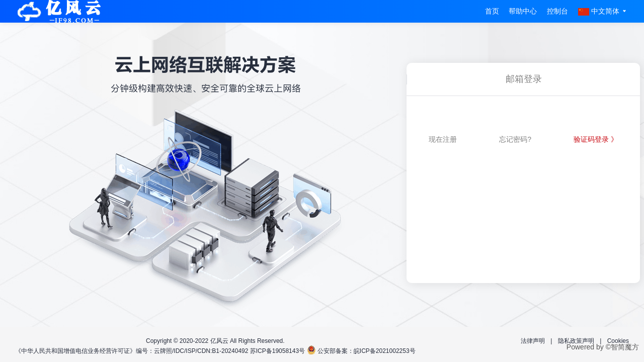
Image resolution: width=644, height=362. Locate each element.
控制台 (557, 11)
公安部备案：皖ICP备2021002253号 (367, 351)
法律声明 (533, 341)
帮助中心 (523, 11)
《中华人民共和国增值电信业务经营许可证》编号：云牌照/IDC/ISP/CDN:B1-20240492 (132, 351)
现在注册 (443, 139)
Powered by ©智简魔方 (603, 347)
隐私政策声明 (576, 341)
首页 (492, 11)
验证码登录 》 (596, 139)
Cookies (618, 341)
